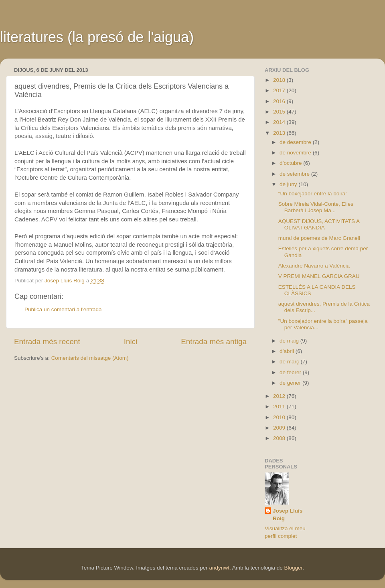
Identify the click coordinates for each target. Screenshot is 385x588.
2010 (280, 417)
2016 (280, 101)
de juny (289, 184)
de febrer (291, 372)
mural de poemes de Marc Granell (319, 238)
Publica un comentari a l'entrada (63, 309)
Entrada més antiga (214, 342)
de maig (290, 341)
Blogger (293, 568)
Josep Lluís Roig (288, 515)
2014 (280, 122)
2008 (280, 438)
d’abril (288, 351)
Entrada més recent (47, 342)
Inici (131, 342)
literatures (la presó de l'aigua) (97, 37)
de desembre (296, 142)
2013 (280, 133)
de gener (291, 383)
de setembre (295, 174)
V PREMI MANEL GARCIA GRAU (319, 276)
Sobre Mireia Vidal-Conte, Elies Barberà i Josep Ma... (316, 207)
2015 (280, 112)
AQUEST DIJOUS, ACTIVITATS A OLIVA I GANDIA (319, 224)
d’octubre (291, 163)
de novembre (296, 153)
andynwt (219, 568)
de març (290, 362)
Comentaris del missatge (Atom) (90, 358)
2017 (280, 90)
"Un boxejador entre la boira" (313, 194)
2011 (280, 407)
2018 (280, 80)
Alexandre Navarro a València (314, 266)
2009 (280, 428)
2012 (280, 396)
